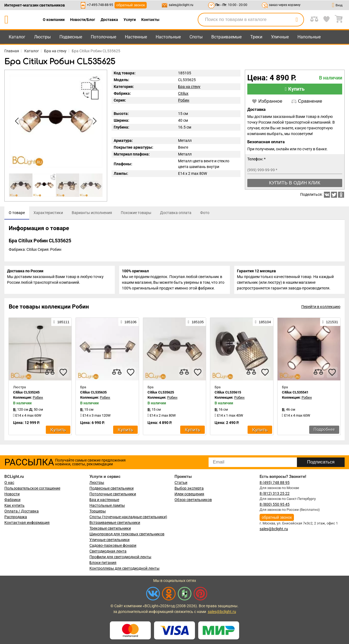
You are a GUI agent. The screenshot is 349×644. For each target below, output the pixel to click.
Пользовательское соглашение (32, 488)
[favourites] (63, 376)
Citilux (183, 93)
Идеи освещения (189, 494)
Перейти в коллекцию (321, 310)
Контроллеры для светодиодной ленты (124, 568)
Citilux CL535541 (295, 396)
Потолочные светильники (113, 494)
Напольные (309, 37)
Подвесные (71, 37)
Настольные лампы (107, 505)
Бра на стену (189, 87)
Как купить (14, 505)
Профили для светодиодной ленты (120, 557)
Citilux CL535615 (228, 396)
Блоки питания (103, 563)
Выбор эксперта (189, 488)
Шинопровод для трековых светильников (127, 534)
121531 (330, 325)
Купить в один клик (295, 183)
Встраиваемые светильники (115, 523)
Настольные (168, 37)
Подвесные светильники (112, 488)
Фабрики (12, 500)
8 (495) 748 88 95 (275, 483)
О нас (9, 483)
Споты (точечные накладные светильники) (128, 517)
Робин (184, 100)
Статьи (181, 483)
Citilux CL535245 (26, 396)
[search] (297, 20)
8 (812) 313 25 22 (275, 493)
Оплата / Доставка (22, 511)
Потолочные (103, 37)
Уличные (280, 37)
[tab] (17, 213)
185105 (196, 325)
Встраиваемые (226, 37)
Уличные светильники (109, 540)
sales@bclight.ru (181, 5)
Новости (12, 494)
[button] (94, 121)
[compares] (50, 376)
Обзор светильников (193, 500)
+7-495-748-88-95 (100, 5)
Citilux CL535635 (93, 396)
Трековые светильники (110, 528)
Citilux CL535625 (161, 396)
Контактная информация (27, 523)
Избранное (267, 101)
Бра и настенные (104, 500)
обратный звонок (131, 5)
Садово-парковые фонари (113, 545)
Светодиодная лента (108, 551)
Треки (256, 37)
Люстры (42, 37)
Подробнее (324, 433)
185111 (61, 325)
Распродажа (16, 517)
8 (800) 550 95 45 (275, 504)
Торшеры (98, 511)
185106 (128, 325)
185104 (263, 325)
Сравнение (307, 101)
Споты (196, 37)
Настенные (136, 37)
